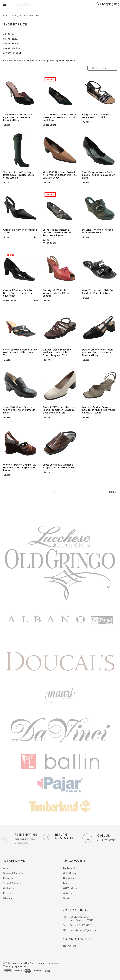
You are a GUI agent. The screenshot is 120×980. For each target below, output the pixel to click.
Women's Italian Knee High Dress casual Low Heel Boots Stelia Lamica (19, 175)
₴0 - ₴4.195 (9, 34)
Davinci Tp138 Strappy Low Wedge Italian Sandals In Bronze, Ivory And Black (57, 352)
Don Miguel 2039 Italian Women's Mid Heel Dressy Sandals (57, 293)
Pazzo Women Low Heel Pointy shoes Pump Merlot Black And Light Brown (59, 117)
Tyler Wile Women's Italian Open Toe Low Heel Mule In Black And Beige (18, 117)
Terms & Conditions (13, 883)
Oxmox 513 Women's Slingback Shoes (20, 231)
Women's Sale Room (30, 15)
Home (6, 15)
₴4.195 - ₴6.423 (11, 39)
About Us (8, 868)
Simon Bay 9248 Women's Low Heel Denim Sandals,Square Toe (20, 352)
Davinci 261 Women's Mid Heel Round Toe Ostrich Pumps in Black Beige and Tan (59, 410)
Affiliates (68, 893)
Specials (67, 898)
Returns (7, 893)
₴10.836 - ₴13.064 (12, 53)
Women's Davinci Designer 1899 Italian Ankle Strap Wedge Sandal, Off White (99, 410)
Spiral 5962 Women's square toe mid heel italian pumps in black (19, 410)
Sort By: (92, 68)
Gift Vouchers (70, 888)
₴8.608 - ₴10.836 (11, 48)
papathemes (20, 966)
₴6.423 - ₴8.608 (11, 44)
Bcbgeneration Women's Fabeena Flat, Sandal (96, 116)
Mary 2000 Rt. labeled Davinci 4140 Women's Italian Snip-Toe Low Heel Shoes (60, 175)
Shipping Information (14, 873)
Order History (70, 873)
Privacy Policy (10, 878)
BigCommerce (55, 963)
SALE (14, 15)
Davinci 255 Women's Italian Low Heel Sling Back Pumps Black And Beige (97, 352)
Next (113, 492)
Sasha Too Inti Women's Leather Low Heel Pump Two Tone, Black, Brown (58, 233)
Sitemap (7, 898)
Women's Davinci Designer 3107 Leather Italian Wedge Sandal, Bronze (20, 467)
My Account (69, 868)
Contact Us (9, 888)
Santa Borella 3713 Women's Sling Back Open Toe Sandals (59, 466)
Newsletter (69, 878)
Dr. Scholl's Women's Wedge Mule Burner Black (98, 231)
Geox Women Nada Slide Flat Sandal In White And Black (98, 292)
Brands (67, 883)
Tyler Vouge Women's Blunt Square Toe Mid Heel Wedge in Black (99, 175)
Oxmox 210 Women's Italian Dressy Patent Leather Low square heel (18, 293)
